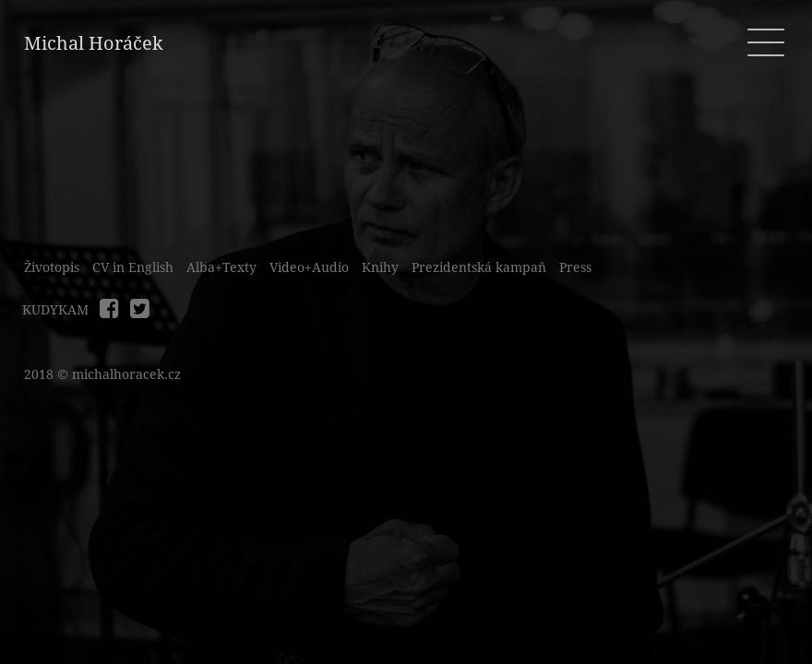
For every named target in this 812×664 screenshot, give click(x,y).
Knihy (380, 267)
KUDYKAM (55, 310)
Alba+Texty (221, 267)
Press (575, 267)
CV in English (133, 267)
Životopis (52, 267)
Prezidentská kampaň (479, 267)
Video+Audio (309, 267)
